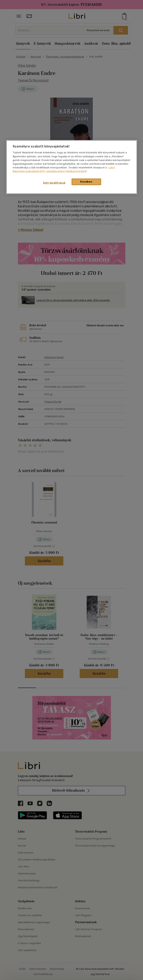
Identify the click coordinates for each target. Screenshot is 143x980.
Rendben (86, 182)
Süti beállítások (54, 183)
